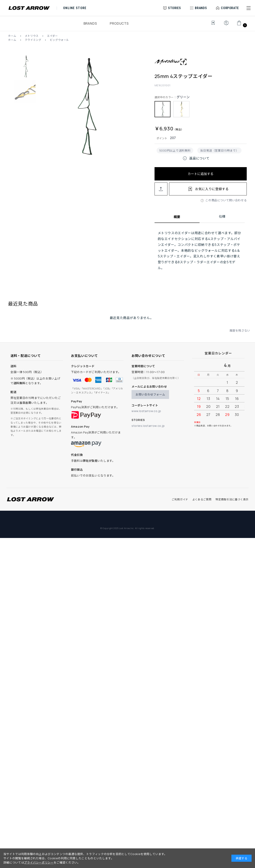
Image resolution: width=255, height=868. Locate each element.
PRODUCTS (119, 23)
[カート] (241, 25)
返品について (196, 158)
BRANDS (90, 23)
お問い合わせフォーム (150, 394)
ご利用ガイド (180, 499)
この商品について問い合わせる (226, 200)
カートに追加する (201, 174)
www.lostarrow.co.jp (146, 411)
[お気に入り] (210, 25)
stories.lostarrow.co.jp (148, 426)
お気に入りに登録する (212, 189)
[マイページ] (226, 25)
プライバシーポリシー (39, 862)
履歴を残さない (240, 336)
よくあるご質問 (202, 499)
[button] (249, 8)
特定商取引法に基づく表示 (232, 499)
